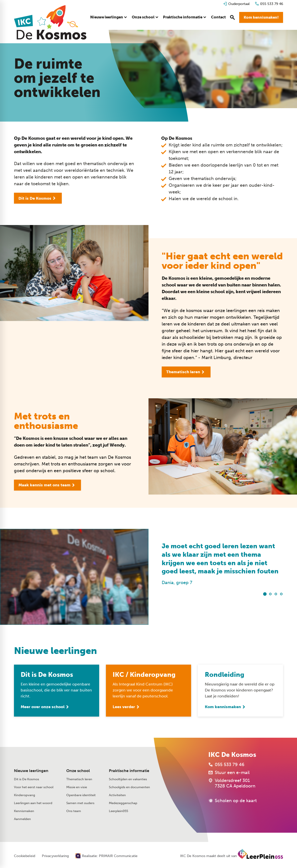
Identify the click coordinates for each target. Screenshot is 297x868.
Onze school (78, 771)
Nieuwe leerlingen (31, 771)
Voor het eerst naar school (34, 787)
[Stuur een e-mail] (229, 773)
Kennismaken (24, 811)
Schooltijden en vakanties (128, 779)
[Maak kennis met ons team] (47, 485)
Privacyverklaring (55, 856)
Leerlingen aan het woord (33, 803)
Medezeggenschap (123, 803)
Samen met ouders (80, 803)
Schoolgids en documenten (129, 787)
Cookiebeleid (25, 856)
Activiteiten (117, 795)
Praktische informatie (129, 771)
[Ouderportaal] (236, 4)
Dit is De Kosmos (27, 779)
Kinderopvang (25, 795)
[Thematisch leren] (186, 372)
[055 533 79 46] (269, 4)
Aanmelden (22, 819)
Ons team (74, 811)
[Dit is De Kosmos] (38, 198)
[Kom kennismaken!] (261, 17)
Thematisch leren (79, 779)
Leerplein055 (118, 811)
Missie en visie (77, 787)
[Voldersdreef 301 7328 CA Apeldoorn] (232, 783)
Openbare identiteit (81, 795)
